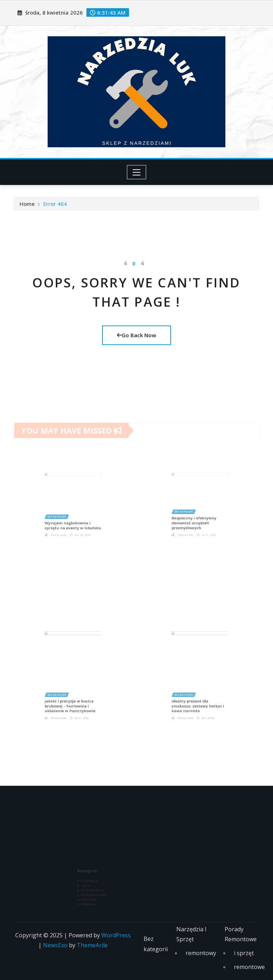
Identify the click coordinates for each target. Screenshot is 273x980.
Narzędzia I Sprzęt (191, 934)
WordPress (116, 935)
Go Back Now (136, 335)
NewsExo (55, 945)
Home (27, 206)
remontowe (249, 967)
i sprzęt (244, 953)
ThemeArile (92, 945)
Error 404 (55, 206)
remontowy (201, 953)
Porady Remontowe (241, 934)
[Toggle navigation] (137, 172)
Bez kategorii (156, 944)
